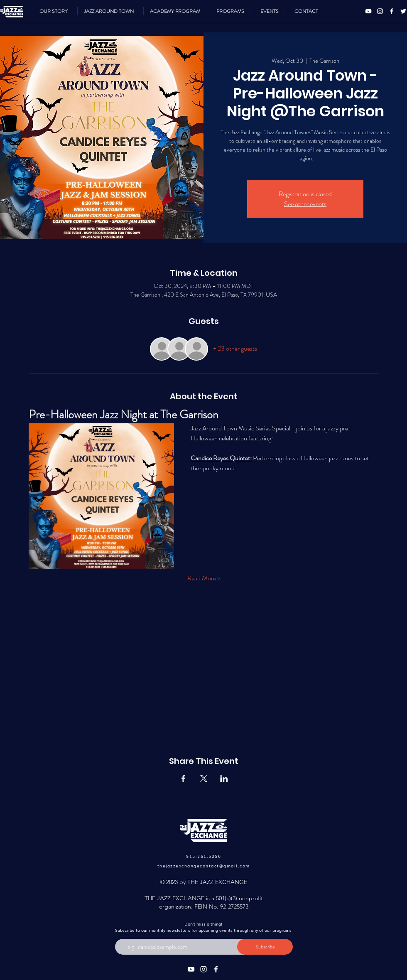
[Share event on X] (204, 779)
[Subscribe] (265, 947)
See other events (305, 204)
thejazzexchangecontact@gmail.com (204, 866)
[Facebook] (392, 11)
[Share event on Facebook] (183, 779)
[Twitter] (403, 11)
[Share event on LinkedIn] (224, 779)
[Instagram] (380, 11)
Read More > (204, 578)
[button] (232, 11)
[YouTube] (368, 11)
